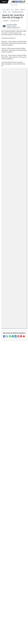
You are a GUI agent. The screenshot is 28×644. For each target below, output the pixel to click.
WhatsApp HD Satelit (14, 568)
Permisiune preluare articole (14, 611)
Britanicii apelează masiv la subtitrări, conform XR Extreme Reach (10, 311)
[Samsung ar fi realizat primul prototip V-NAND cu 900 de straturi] (14, 449)
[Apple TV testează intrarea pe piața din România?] (14, 469)
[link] (14, 241)
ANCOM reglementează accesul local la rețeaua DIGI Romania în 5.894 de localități (11, 328)
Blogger (14, 628)
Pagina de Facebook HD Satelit (14, 559)
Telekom (9, 601)
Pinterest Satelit (14, 584)
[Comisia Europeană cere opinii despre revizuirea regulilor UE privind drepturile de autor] (23, 364)
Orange (17, 10)
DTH (12, 10)
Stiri (9, 12)
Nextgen (19, 599)
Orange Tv (23, 10)
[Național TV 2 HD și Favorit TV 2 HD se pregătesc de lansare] (23, 347)
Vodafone (15, 601)
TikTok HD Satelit (14, 576)
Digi (4, 10)
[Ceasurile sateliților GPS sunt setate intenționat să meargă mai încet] (14, 430)
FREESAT (7, 599)
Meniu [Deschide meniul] (4, 2)
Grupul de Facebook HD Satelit (14, 564)
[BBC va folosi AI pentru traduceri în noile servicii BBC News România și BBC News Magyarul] (23, 240)
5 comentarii (6, 21)
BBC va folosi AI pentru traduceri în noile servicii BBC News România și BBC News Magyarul (10, 240)
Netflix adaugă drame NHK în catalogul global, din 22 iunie (10, 294)
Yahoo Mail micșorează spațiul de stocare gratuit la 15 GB (10, 398)
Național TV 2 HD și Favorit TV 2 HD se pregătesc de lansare (10, 346)
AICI (2, 66)
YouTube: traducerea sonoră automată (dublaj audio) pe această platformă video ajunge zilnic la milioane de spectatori (11, 259)
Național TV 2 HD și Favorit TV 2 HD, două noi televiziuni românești (11, 277)
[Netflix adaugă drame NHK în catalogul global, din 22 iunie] (23, 295)
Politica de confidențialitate (14, 620)
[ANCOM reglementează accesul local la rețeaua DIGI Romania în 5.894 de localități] (23, 329)
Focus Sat (13, 599)
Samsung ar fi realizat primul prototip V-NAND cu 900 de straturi (14, 440)
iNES (20, 601)
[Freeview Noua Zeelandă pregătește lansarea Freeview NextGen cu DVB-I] (23, 382)
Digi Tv (8, 10)
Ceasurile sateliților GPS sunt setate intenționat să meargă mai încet (13, 420)
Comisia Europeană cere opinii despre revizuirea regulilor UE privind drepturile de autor (9, 364)
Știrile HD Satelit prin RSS (14, 588)
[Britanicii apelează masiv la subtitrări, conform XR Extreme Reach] (23, 312)
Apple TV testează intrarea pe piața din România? (13, 460)
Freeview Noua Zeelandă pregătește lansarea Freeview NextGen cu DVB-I (10, 381)
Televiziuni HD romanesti (18, 12)
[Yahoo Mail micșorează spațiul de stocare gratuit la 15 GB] (23, 399)
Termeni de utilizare (14, 615)
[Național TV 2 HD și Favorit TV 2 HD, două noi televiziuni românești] (23, 278)
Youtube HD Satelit (14, 572)
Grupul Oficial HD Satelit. (10, 199)
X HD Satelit (14, 580)
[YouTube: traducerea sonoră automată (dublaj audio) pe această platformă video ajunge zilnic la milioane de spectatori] (23, 258)
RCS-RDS (5, 12)
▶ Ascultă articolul (15, 21)
